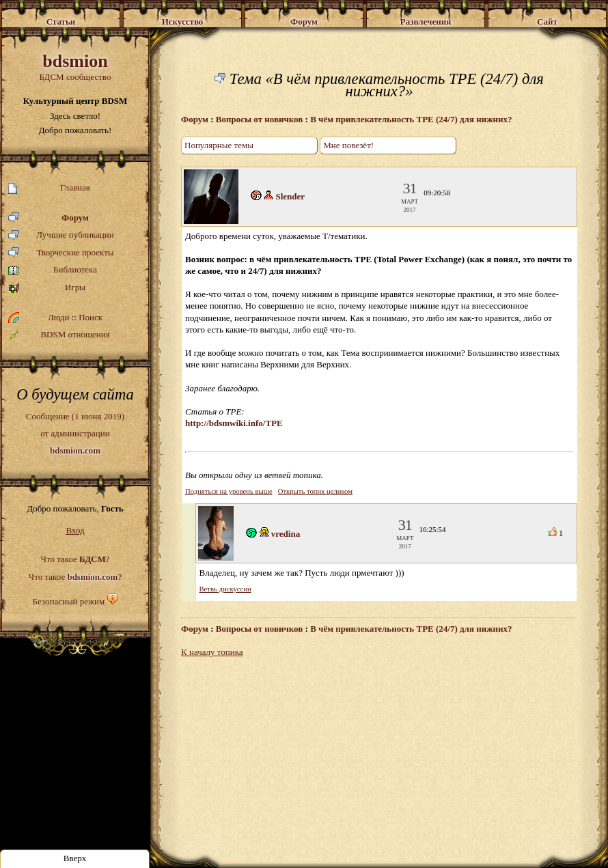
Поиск (91, 317)
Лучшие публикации (61, 235)
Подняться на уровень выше (229, 491)
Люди (58, 317)
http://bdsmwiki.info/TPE (234, 423)
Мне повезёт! (348, 145)
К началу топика (212, 652)
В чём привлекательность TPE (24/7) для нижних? (411, 119)
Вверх (75, 858)
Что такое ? (75, 559)
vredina (286, 534)
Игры (47, 288)
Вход (75, 530)
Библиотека (53, 270)
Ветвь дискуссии (225, 589)
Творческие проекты (61, 253)
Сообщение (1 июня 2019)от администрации (75, 433)
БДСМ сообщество (75, 67)
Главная (49, 188)
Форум (49, 218)
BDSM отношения (59, 335)
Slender (291, 196)
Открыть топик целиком (315, 491)
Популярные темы (219, 145)
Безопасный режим (68, 601)
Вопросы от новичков (260, 119)
